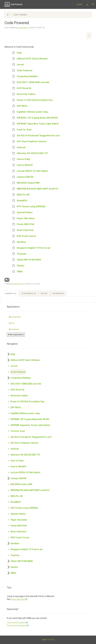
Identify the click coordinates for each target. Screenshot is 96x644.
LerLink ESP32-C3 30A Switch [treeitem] (29, 171)
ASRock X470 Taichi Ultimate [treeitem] (29, 59)
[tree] (48, 162)
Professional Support (17, 626)
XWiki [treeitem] (17, 272)
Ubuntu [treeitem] (17, 266)
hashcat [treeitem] (18, 147)
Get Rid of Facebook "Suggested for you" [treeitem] (35, 136)
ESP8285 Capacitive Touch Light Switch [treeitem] (35, 124)
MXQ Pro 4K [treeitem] (20, 195)
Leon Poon (23, 28)
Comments (11, 294)
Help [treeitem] (16, 53)
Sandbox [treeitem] (18, 242)
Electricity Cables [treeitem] (23, 94)
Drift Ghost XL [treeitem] (21, 88)
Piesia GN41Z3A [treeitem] (22, 224)
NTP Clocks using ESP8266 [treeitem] (28, 207)
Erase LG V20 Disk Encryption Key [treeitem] (32, 100)
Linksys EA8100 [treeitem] (22, 177)
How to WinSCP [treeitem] (22, 165)
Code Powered (20, 15)
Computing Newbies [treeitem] (24, 76)
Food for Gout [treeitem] (21, 130)
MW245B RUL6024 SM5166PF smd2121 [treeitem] (35, 189)
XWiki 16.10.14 (48, 640)
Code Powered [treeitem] (21, 71)
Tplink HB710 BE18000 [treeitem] (26, 260)
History (44, 294)
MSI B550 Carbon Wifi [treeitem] (25, 183)
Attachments (29, 294)
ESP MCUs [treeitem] (19, 106)
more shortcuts (18, 599)
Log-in (79, 5)
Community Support (16, 623)
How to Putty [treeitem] (20, 159)
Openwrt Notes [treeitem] (21, 212)
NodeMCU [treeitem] (19, 201)
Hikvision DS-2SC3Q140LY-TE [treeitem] (29, 153)
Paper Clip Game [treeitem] (23, 218)
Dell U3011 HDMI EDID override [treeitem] (30, 82)
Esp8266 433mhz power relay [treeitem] (29, 112)
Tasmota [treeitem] (18, 254)
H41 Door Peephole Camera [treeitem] (28, 141)
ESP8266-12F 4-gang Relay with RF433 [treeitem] (34, 118)
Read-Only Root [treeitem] (22, 230)
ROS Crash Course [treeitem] (23, 236)
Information (58, 294)
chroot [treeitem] (17, 65)
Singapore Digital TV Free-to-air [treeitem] (30, 248)
